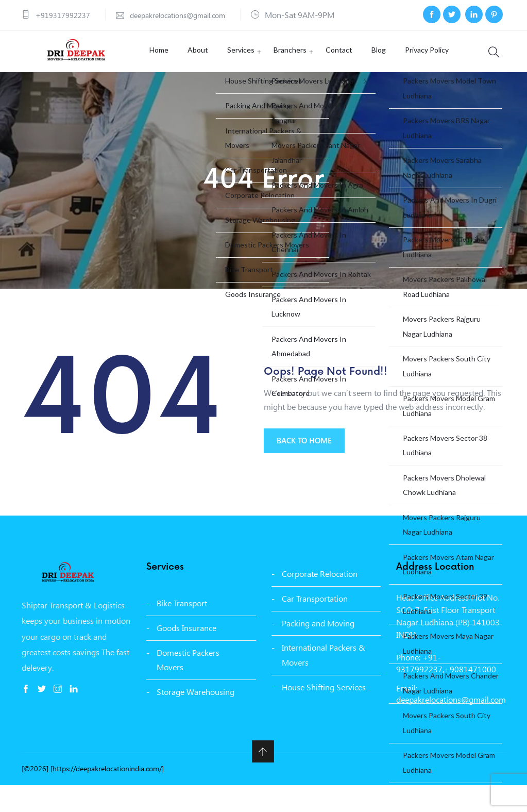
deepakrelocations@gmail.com (190, 15)
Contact (329, 71)
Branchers (284, 71)
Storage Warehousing (195, 719)
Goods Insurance (186, 654)
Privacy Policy (407, 71)
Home (167, 71)
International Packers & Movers (324, 682)
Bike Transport (182, 630)
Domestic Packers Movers (188, 687)
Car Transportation (315, 625)
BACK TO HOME (309, 469)
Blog (364, 71)
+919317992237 (66, 15)
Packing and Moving (318, 650)
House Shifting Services (324, 714)
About (201, 71)
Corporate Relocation (320, 600)
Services (240, 71)
